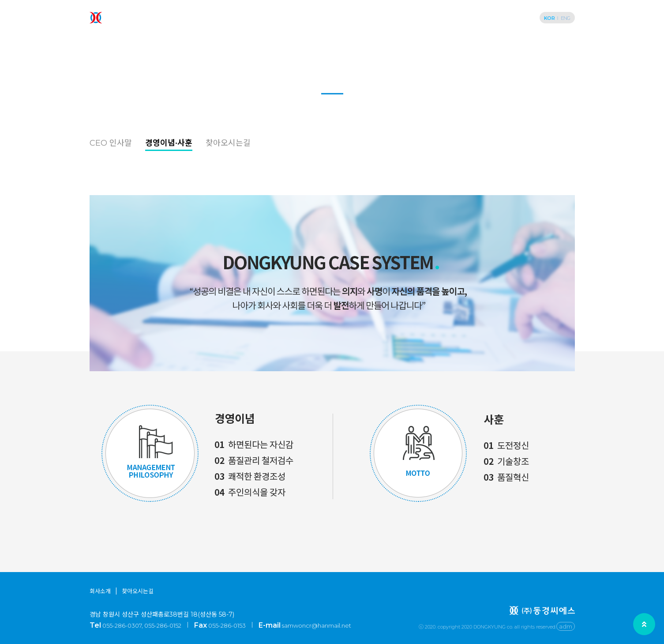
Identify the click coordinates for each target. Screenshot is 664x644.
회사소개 (277, 18)
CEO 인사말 (111, 143)
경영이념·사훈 (169, 143)
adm (566, 626)
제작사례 (372, 18)
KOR (549, 18)
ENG (566, 18)
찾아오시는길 (228, 143)
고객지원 (483, 18)
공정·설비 (428, 18)
